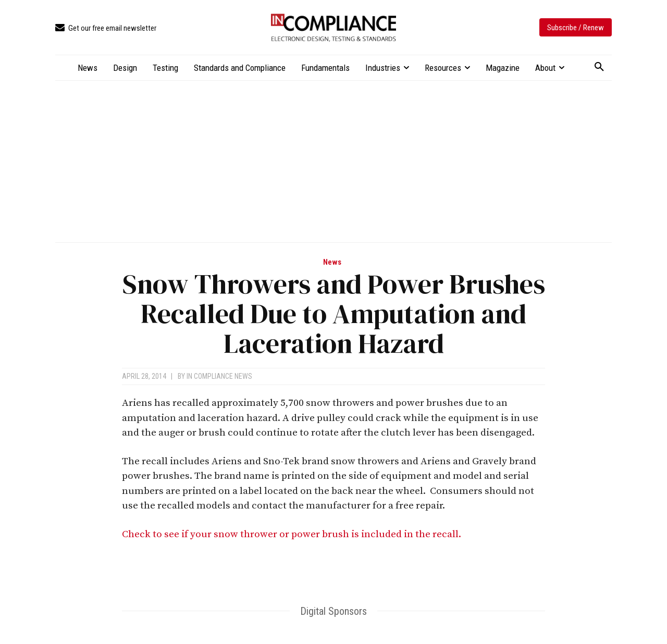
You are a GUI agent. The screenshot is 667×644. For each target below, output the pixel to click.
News (332, 262)
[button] (599, 67)
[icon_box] (106, 28)
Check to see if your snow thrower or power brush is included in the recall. (293, 534)
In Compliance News (219, 376)
